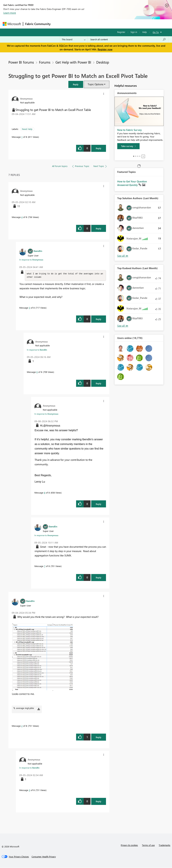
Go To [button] (156, 32)
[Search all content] (128, 39)
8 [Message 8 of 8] (45, 493)
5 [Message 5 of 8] (29, 308)
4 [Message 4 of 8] (22, 217)
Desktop (103, 62)
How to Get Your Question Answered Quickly (132, 183)
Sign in (134, 32)
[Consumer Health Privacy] (44, 857)
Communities (102, 24)
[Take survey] (128, 146)
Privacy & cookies (129, 845)
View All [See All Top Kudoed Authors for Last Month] (123, 326)
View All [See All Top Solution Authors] (123, 256)
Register (121, 32)
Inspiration (73, 24)
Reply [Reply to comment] (99, 228)
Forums (58, 24)
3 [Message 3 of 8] (29, 790)
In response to (31, 260)
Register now (105, 49)
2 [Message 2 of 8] (22, 726)
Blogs (117, 24)
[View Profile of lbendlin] (38, 251)
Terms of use (148, 845)
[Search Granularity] (74, 39)
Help (145, 32)
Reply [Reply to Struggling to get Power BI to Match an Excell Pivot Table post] (99, 148)
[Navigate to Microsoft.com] (12, 24)
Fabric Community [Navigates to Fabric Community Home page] (38, 24)
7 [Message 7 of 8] (45, 566)
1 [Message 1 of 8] (22, 137)
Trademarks (165, 845)
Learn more (10, 13)
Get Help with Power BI (73, 62)
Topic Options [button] (95, 84)
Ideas (87, 24)
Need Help (27, 129)
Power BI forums (21, 62)
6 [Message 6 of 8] (37, 372)
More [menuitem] (128, 24)
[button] (76, 84)
